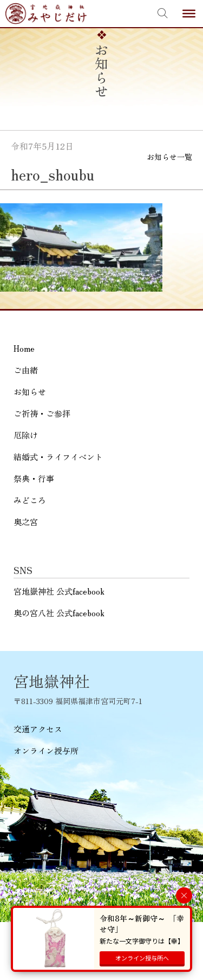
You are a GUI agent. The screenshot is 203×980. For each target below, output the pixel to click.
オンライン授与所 (46, 750)
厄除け (26, 435)
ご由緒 (26, 370)
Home (24, 348)
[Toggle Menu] (189, 14)
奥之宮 (26, 522)
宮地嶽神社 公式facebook (59, 591)
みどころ (30, 500)
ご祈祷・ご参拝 (42, 413)
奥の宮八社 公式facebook (59, 613)
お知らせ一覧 (169, 157)
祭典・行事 (34, 478)
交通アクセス (38, 729)
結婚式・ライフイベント (58, 457)
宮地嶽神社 (46, 14)
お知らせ (30, 392)
